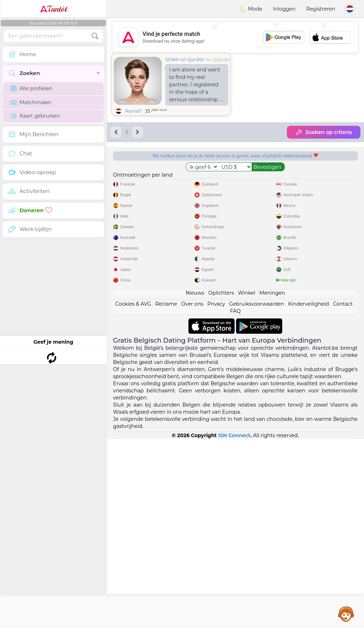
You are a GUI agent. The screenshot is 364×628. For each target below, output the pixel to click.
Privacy (216, 493)
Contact (343, 493)
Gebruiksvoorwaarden (257, 493)
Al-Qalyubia (219, 59)
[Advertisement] (235, 37)
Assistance (346, 614)
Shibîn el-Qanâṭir (185, 59)
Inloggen (284, 9)
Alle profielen (31, 88)
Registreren (321, 9)
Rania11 (133, 111)
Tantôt (53, 9)
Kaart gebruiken (35, 116)
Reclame (166, 493)
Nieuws (195, 482)
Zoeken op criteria (324, 132)
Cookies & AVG (133, 493)
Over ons (192, 493)
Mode (251, 9)
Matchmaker (31, 102)
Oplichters (221, 482)
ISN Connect (234, 624)
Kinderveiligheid (309, 493)
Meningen (272, 482)
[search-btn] (95, 36)
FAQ (235, 500)
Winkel (247, 482)
